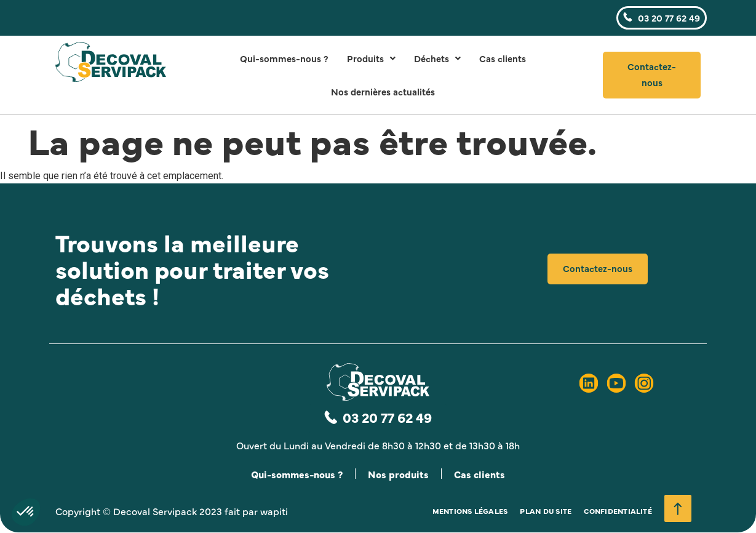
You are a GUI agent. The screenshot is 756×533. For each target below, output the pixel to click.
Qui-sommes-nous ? (284, 58)
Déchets (437, 58)
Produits (371, 58)
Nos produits (399, 474)
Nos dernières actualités (383, 91)
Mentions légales (470, 511)
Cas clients (503, 58)
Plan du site (546, 511)
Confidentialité (618, 511)
